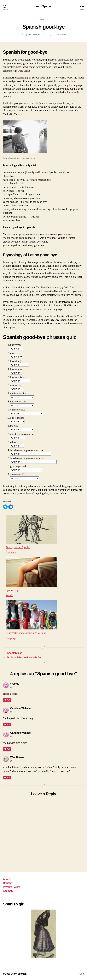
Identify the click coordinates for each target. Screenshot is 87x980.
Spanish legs (13, 590)
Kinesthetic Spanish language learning (26, 633)
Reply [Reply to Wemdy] (7, 700)
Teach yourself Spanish (18, 547)
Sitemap (8, 891)
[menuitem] (43, 534)
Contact (8, 883)
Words (43, 19)
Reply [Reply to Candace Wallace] (7, 724)
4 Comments (60, 34)
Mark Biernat (34, 34)
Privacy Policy (11, 887)
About (7, 879)
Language (11, 553)
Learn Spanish (43, 6)
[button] (5, 507)
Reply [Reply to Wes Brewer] (7, 778)
